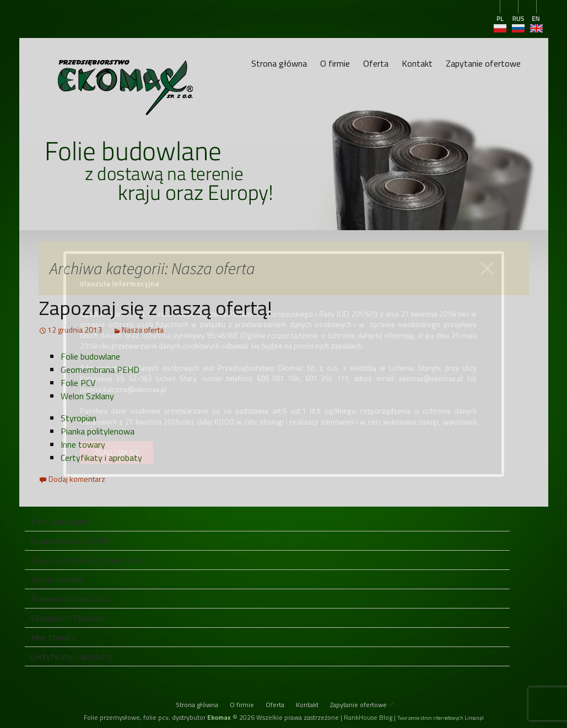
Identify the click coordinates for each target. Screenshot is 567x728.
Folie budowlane (90, 356)
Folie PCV (78, 383)
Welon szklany (57, 579)
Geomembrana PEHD (100, 370)
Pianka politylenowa (98, 431)
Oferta (376, 63)
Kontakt (417, 63)
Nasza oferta (143, 330)
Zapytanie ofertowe (483, 63)
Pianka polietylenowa (70, 599)
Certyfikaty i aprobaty (101, 458)
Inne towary (83, 444)
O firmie (335, 63)
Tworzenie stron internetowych (430, 718)
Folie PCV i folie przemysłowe (86, 560)
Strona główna (279, 63)
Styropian (79, 418)
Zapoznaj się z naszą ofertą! (155, 308)
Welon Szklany (87, 396)
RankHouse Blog (368, 717)
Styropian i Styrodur (68, 618)
